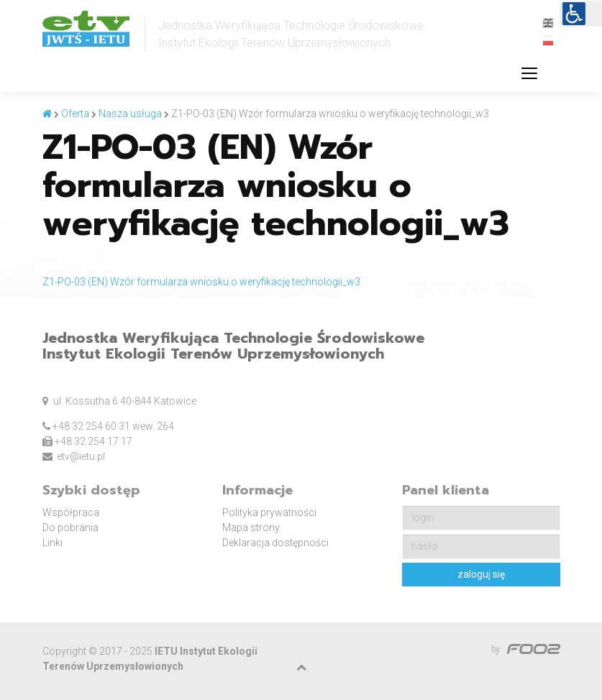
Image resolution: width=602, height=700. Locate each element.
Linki (53, 543)
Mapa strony (251, 528)
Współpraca (71, 512)
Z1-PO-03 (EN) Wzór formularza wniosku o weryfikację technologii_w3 (201, 282)
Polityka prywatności (269, 512)
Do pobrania (70, 528)
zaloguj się (481, 574)
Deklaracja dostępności (275, 543)
